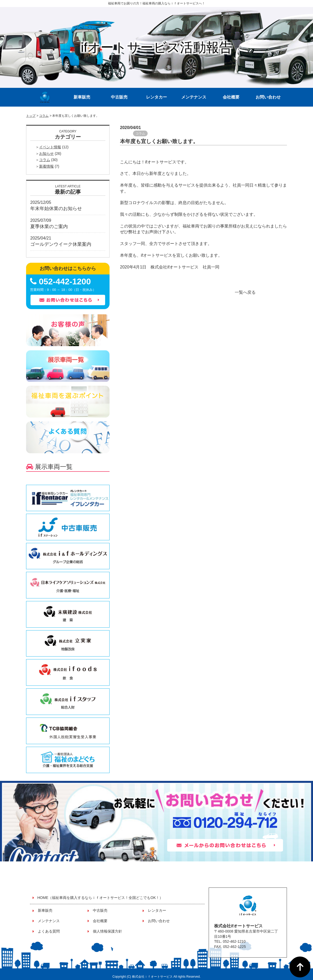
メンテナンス (194, 97)
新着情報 (46, 166)
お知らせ (46, 154)
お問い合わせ (268, 97)
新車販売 (82, 97)
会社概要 (231, 97)
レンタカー (156, 97)
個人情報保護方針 (107, 931)
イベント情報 (50, 147)
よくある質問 (49, 931)
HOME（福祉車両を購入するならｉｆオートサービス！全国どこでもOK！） (100, 898)
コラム (44, 116)
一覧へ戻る (245, 292)
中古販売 (119, 97)
